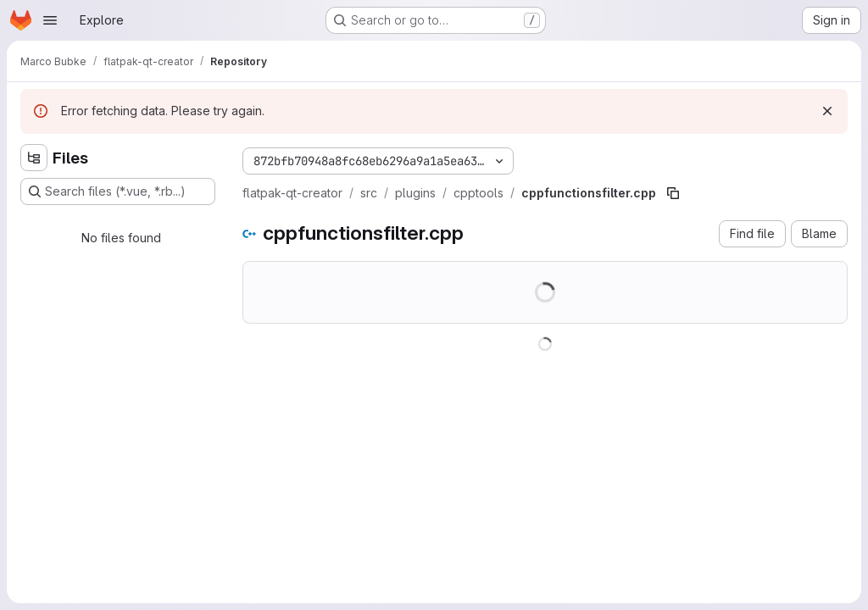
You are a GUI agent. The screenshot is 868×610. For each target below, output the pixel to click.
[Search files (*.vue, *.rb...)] (118, 191)
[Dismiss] (827, 111)
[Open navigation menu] (50, 20)
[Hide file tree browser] (34, 158)
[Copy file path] (673, 193)
